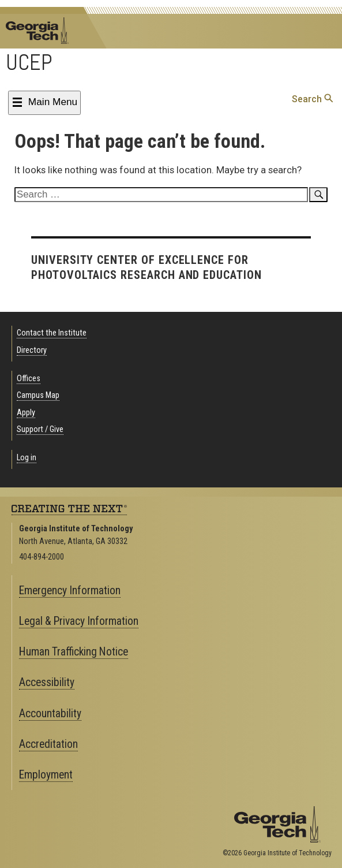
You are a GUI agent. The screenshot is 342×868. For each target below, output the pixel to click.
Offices (29, 379)
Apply (26, 413)
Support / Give (40, 429)
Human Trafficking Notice (74, 652)
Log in (27, 458)
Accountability (50, 714)
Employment (46, 775)
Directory (32, 350)
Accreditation (48, 744)
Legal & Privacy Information (79, 621)
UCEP (29, 62)
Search (312, 99)
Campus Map (38, 395)
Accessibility (47, 682)
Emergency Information (70, 591)
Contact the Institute (52, 333)
